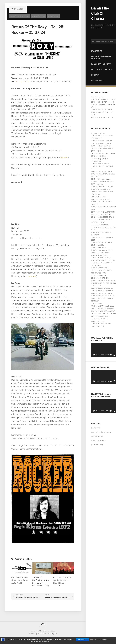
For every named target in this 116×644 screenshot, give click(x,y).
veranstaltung (98, 444)
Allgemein (97, 427)
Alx (56, 634)
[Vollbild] (114, 354)
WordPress (42, 634)
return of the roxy (99, 440)
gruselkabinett (98, 435)
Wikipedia (65, 157)
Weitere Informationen (99, 639)
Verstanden (82, 639)
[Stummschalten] (111, 354)
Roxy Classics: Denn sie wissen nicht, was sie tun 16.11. (20, 580)
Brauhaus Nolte (23, 81)
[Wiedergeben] (94, 354)
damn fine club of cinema (102, 431)
